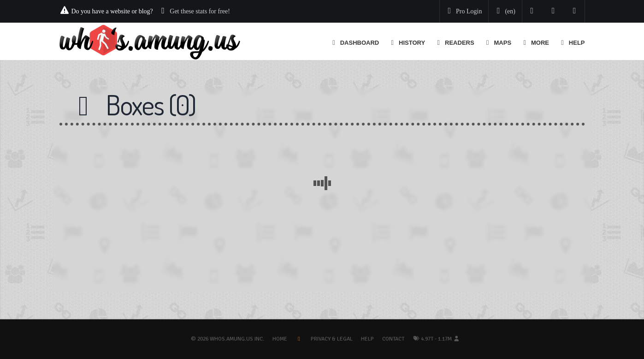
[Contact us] (575, 11)
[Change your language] (504, 12)
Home (280, 339)
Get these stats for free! (200, 11)
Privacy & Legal (332, 339)
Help (367, 339)
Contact (393, 339)
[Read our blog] (553, 11)
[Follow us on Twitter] (532, 11)
